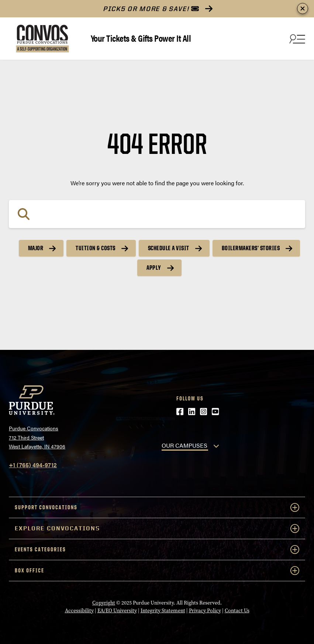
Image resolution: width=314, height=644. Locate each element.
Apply (154, 268)
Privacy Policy (205, 610)
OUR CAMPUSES (184, 445)
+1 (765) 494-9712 (33, 465)
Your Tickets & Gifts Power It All (141, 38)
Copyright (104, 603)
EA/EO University (117, 610)
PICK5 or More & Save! (151, 9)
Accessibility (79, 610)
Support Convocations (157, 507)
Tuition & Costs (96, 248)
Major (36, 248)
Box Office (157, 571)
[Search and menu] (296, 39)
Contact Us (237, 610)
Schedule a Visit (169, 248)
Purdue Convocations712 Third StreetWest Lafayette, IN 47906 (37, 437)
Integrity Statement (163, 610)
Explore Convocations (157, 528)
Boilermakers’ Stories (251, 248)
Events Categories (157, 550)
